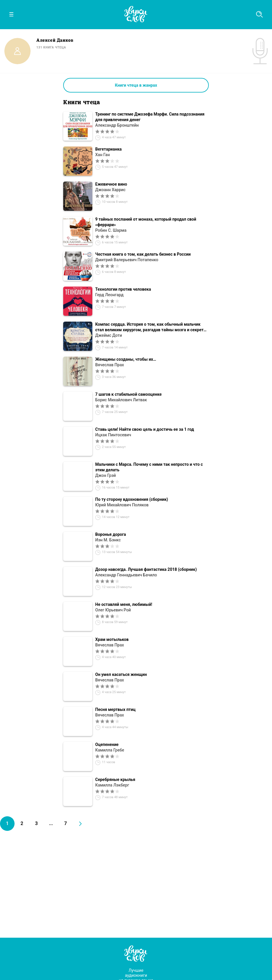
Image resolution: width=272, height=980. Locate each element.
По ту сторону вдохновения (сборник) (132, 499)
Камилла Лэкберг (112, 785)
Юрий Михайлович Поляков (122, 505)
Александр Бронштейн (117, 125)
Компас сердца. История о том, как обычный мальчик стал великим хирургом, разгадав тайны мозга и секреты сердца (151, 327)
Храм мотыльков (112, 639)
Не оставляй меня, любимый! (124, 604)
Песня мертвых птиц (115, 709)
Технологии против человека (123, 289)
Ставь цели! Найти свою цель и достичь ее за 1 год (145, 429)
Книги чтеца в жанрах (136, 85)
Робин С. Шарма (111, 230)
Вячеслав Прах (110, 365)
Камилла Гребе (110, 750)
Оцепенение (107, 744)
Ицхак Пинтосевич (113, 435)
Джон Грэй (106, 475)
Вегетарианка (108, 149)
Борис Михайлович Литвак (121, 400)
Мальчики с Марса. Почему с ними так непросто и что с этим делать (149, 467)
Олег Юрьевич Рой (113, 610)
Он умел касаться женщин (121, 674)
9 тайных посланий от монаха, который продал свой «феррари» (146, 222)
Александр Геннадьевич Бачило (126, 575)
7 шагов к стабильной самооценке (128, 394)
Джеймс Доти (109, 335)
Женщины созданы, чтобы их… (126, 359)
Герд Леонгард (109, 295)
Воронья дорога (111, 534)
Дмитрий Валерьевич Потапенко (127, 260)
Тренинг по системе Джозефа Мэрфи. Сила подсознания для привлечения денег (150, 117)
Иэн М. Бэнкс (108, 540)
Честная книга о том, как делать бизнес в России (143, 254)
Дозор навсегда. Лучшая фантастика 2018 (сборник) (146, 569)
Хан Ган (103, 155)
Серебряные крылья (115, 780)
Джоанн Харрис (110, 190)
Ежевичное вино (111, 184)
